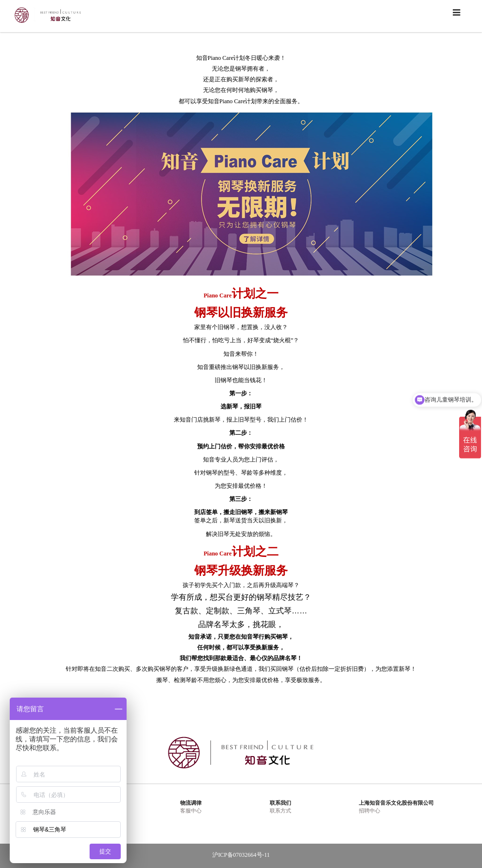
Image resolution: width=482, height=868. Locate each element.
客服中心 (191, 811)
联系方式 (280, 811)
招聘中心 (370, 811)
